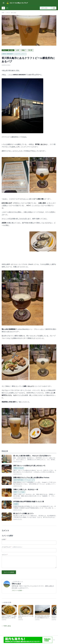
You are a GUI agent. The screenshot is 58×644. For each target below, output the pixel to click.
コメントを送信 (9, 566)
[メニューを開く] (4, 3)
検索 (54, 8)
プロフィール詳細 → (18, 584)
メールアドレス (12, 540)
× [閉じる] (54, 640)
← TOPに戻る (6, 619)
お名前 (4, 533)
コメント (5, 548)
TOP (3, 13)
